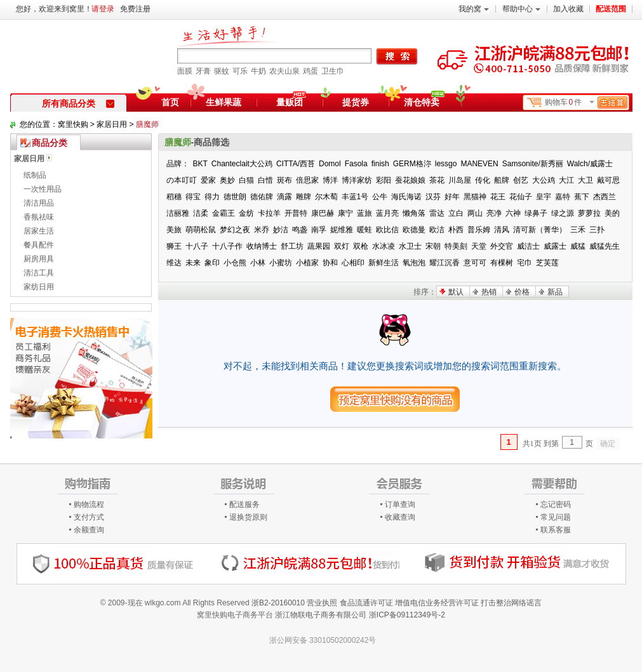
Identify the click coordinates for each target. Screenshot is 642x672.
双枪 (361, 246)
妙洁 (281, 230)
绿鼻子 (536, 213)
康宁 (345, 213)
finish (380, 164)
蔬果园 (319, 246)
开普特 (296, 213)
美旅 (174, 230)
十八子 (197, 246)
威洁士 (528, 246)
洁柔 (201, 213)
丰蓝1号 (355, 197)
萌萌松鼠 (201, 230)
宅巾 (525, 263)
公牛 (380, 197)
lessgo (446, 164)
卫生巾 (333, 71)
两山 (475, 213)
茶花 (437, 180)
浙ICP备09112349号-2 (407, 615)
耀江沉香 (445, 263)
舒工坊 (292, 246)
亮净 (494, 213)
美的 (612, 213)
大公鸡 (544, 180)
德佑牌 (262, 197)
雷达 (437, 213)
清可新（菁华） (540, 230)
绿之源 (563, 213)
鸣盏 (300, 230)
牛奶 (258, 71)
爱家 (208, 180)
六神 (513, 213)
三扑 (597, 230)
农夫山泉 (284, 71)
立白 (456, 213)
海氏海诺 (406, 197)
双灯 (342, 246)
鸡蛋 (311, 71)
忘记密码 (556, 504)
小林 (258, 263)
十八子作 (227, 246)
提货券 (356, 102)
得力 (212, 197)
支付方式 (89, 517)
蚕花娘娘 (410, 180)
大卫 (585, 180)
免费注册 (135, 9)
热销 (489, 292)
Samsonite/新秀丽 (533, 164)
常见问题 (556, 517)
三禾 (578, 230)
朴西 (456, 230)
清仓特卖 (424, 100)
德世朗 (235, 197)
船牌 (502, 180)
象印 (212, 263)
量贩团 (290, 102)
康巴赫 (323, 213)
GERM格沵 (412, 164)
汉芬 (433, 197)
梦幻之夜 (235, 230)
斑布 (284, 180)
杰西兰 (605, 197)
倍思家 (307, 180)
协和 (330, 263)
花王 (498, 197)
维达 (174, 263)
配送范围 (611, 9)
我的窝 (474, 9)
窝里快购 (73, 124)
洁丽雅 (178, 213)
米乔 (262, 230)
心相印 (353, 263)
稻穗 (174, 197)
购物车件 (586, 102)
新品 (555, 292)
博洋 (330, 180)
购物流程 (89, 504)
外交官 (502, 246)
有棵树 (502, 263)
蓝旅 (364, 213)
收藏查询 (400, 517)
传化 (483, 180)
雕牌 (304, 197)
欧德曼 (414, 230)
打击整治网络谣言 (511, 603)
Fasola (356, 164)
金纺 (246, 213)
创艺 (521, 180)
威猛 (578, 246)
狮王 (174, 246)
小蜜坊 (281, 263)
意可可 (475, 263)
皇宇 (544, 197)
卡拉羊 (269, 213)
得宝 (193, 197)
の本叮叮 (182, 180)
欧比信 (387, 230)
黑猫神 (475, 197)
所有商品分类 (78, 103)
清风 (502, 230)
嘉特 (563, 197)
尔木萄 (326, 197)
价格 (522, 292)
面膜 (185, 71)
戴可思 (608, 180)
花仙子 (521, 197)
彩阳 (384, 180)
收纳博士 (262, 246)
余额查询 (89, 530)
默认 (456, 292)
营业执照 (322, 603)
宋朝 (433, 246)
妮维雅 (342, 230)
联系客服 (556, 530)
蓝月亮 (387, 213)
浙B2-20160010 (278, 603)
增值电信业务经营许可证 (437, 603)
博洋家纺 (357, 180)
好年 (452, 197)
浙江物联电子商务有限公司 (321, 615)
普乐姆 (479, 230)
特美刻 (456, 246)
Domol (330, 164)
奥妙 (227, 180)
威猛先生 (605, 246)
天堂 (479, 246)
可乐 (240, 71)
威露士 (555, 246)
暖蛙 (364, 230)
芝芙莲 (547, 263)
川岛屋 (460, 180)
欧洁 (437, 230)
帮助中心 (521, 9)
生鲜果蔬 (224, 102)
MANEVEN (479, 164)
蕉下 (582, 197)
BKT (200, 164)
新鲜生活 (384, 263)
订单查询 (400, 504)
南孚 (319, 230)
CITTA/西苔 (296, 164)
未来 (193, 263)
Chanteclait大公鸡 (242, 164)
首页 (170, 102)
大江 (566, 180)
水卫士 (410, 246)
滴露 (284, 197)
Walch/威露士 (590, 164)
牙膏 (203, 71)
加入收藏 (568, 9)
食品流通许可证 (366, 603)
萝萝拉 (589, 213)
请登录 (103, 9)
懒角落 (414, 213)
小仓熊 (235, 263)
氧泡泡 (414, 263)
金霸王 (224, 213)
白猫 (246, 180)
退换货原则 (248, 517)
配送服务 (244, 504)
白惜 (265, 180)
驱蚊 (222, 71)
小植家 (307, 263)
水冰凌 (384, 246)
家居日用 (112, 124)
